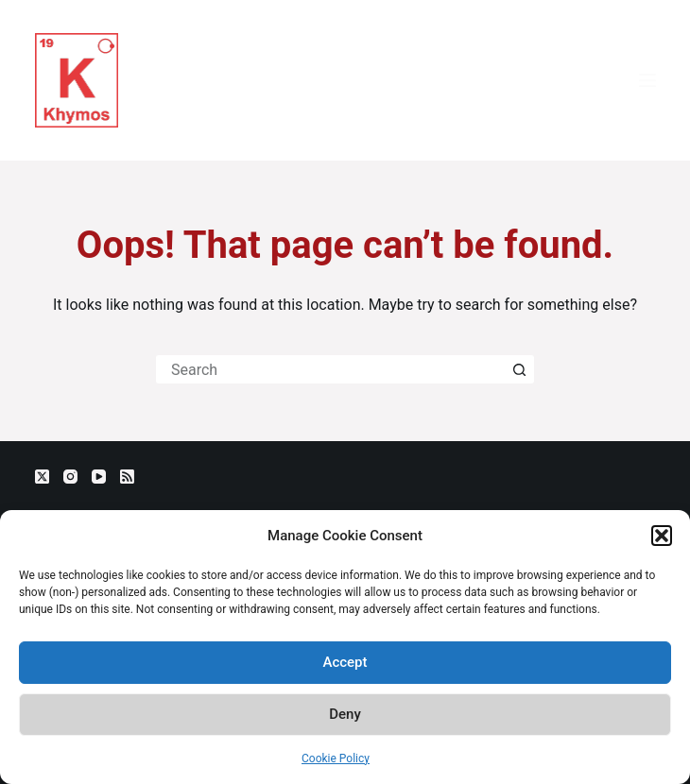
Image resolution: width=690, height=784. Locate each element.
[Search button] (520, 369)
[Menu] (647, 80)
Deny (345, 714)
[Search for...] (331, 369)
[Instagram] (70, 477)
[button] (662, 536)
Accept (345, 662)
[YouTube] (99, 477)
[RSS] (127, 477)
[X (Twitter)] (42, 477)
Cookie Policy (336, 758)
